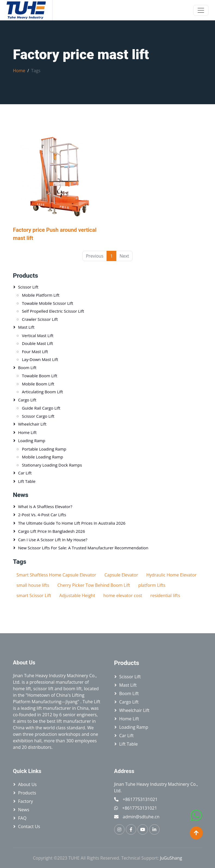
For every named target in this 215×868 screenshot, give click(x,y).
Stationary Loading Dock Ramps (52, 465)
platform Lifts (152, 585)
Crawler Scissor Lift (40, 319)
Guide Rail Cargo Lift (41, 408)
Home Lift (27, 432)
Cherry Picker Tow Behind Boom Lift (94, 585)
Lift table (27, 481)
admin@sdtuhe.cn (141, 817)
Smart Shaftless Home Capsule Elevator (56, 575)
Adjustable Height (77, 595)
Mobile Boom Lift (38, 384)
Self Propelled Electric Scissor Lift (53, 311)
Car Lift (25, 473)
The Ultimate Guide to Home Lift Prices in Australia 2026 (72, 523)
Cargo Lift (27, 400)
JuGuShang (171, 858)
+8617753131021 (140, 799)
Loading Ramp (32, 441)
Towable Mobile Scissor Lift (48, 303)
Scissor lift (28, 287)
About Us (28, 784)
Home (19, 71)
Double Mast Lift (38, 343)
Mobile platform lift (41, 295)
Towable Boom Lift (40, 376)
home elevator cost (123, 595)
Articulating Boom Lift (43, 392)
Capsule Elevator (121, 575)
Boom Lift (27, 368)
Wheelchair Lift (32, 424)
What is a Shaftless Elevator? (45, 506)
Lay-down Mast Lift (40, 359)
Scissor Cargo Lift (38, 416)
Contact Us (29, 826)
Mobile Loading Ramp (43, 457)
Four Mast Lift (35, 351)
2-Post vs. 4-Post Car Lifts (42, 515)
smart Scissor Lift (34, 595)
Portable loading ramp (44, 449)
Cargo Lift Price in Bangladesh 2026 (52, 531)
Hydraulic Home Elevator (171, 575)
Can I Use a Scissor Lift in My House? (53, 540)
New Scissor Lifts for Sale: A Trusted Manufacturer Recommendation (83, 548)
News (24, 810)
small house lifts (33, 585)
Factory (26, 801)
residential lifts (165, 595)
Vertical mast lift (38, 335)
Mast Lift (26, 327)
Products (26, 276)
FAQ (22, 818)
